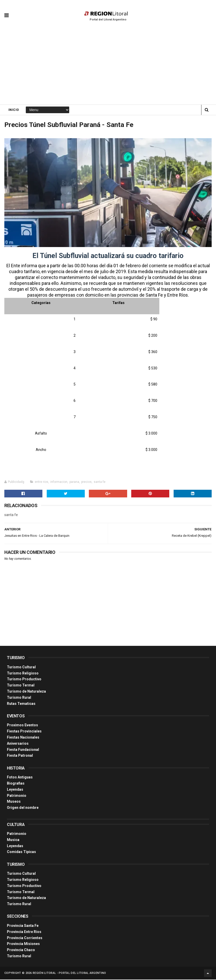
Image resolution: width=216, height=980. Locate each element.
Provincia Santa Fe (23, 926)
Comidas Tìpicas (21, 852)
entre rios (41, 482)
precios (86, 482)
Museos (14, 802)
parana (74, 482)
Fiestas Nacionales (23, 738)
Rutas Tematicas (21, 704)
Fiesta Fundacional (23, 750)
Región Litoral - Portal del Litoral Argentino (69, 973)
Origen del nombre (23, 808)
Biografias (16, 784)
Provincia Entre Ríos (24, 932)
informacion (59, 482)
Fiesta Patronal (20, 756)
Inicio (14, 110)
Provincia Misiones (23, 944)
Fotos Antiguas (20, 778)
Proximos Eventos (22, 726)
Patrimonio (17, 796)
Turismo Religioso (23, 673)
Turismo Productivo (24, 680)
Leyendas (15, 790)
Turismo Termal (21, 686)
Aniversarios (18, 744)
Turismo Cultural (21, 667)
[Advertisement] (108, 66)
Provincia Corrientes (25, 938)
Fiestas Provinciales (24, 732)
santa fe (100, 482)
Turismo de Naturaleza (26, 692)
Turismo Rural (19, 698)
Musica (13, 840)
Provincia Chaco (21, 950)
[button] (7, 11)
